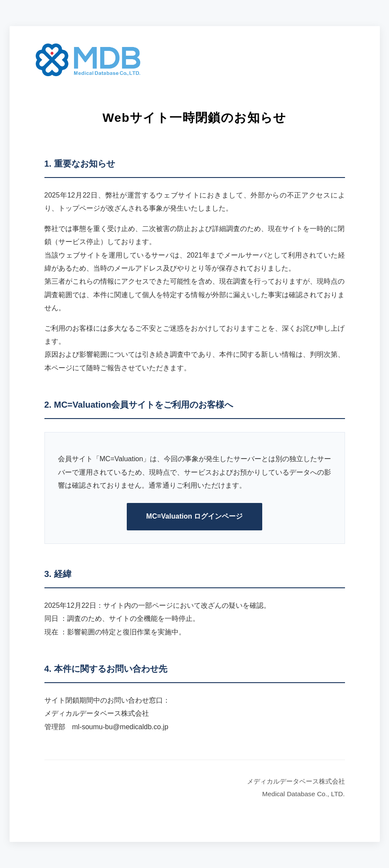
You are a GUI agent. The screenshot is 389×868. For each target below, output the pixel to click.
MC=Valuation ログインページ (195, 516)
